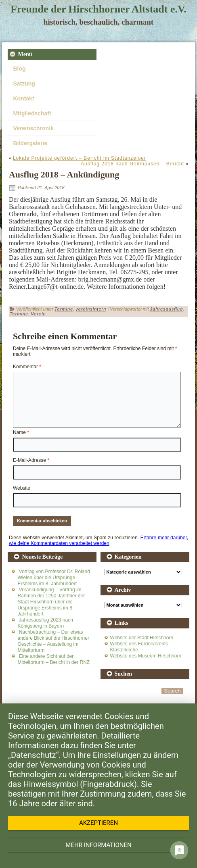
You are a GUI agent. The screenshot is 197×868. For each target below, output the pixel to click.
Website (22, 488)
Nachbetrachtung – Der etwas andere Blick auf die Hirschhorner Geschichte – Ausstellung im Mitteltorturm (53, 641)
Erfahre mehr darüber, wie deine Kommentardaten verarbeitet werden (98, 540)
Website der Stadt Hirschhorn (142, 638)
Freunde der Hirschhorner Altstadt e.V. (98, 9)
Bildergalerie (30, 143)
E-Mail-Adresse (31, 460)
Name (21, 432)
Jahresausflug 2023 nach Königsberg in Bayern (45, 623)
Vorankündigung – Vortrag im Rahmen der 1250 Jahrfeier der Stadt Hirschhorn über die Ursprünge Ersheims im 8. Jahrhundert (51, 602)
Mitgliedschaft (32, 113)
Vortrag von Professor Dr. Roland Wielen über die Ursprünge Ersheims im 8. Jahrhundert (53, 578)
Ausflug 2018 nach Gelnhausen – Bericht (132, 164)
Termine (64, 309)
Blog (19, 69)
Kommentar (27, 367)
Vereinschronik (33, 128)
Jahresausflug (167, 309)
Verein (38, 314)
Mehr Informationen (98, 845)
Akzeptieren (98, 823)
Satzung (24, 83)
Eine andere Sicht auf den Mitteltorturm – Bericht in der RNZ (53, 659)
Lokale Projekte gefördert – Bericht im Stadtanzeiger (80, 158)
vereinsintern (91, 309)
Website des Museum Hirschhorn (146, 656)
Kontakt (23, 98)
